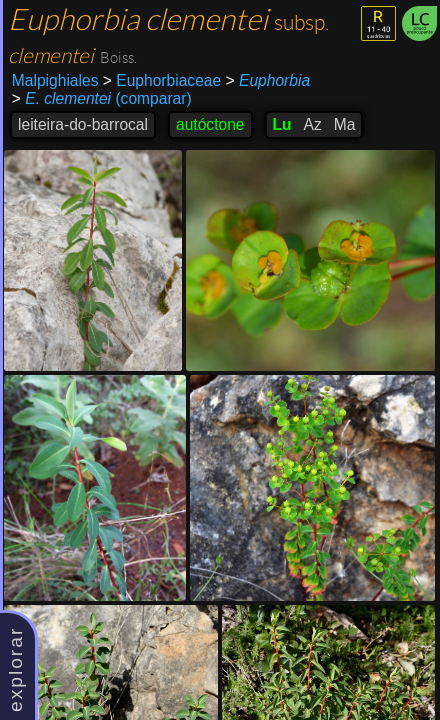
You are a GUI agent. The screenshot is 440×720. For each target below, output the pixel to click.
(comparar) (102, 99)
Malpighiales (55, 80)
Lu (282, 124)
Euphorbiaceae (162, 80)
